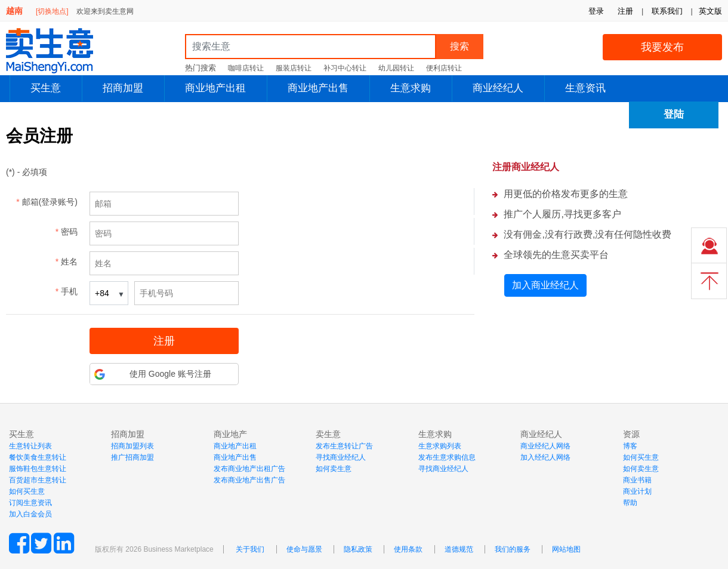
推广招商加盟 (132, 457)
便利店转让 (444, 68)
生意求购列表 (440, 446)
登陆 (674, 114)
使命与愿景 (304, 549)
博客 (630, 446)
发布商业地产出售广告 (249, 480)
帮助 (630, 503)
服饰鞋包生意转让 (38, 469)
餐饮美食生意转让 (38, 457)
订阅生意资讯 (30, 503)
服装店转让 (294, 68)
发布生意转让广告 (344, 446)
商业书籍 (637, 480)
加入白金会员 (30, 514)
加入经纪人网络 (545, 457)
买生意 (46, 88)
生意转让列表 (30, 446)
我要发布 (662, 47)
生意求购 (411, 88)
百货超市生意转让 (38, 480)
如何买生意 (27, 491)
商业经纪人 (498, 88)
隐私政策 (358, 549)
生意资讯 (585, 88)
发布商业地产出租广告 (249, 469)
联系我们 (667, 11)
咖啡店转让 (246, 68)
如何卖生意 (334, 469)
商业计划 (637, 491)
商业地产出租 (215, 88)
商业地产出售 (318, 88)
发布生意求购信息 (447, 457)
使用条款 (408, 549)
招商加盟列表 (132, 446)
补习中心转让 (345, 68)
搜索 (459, 46)
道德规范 (459, 549)
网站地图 (566, 549)
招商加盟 (123, 88)
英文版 (710, 11)
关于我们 (250, 549)
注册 (625, 11)
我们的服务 (513, 549)
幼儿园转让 (396, 68)
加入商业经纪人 (545, 285)
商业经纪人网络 (545, 446)
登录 (596, 11)
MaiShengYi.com (60, 51)
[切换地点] (52, 11)
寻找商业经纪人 (341, 457)
